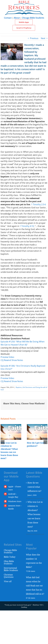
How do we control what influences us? (34, 487)
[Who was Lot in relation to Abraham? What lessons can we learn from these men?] (11, 426)
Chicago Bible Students (33, 18)
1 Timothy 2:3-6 (38, 204)
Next (43, 38)
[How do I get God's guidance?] (37, 426)
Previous (34, 38)
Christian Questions (9, 576)
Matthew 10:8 (38, 605)
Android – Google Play (13, 495)
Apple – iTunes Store (15, 488)
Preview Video (7, 357)
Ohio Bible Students (9, 562)
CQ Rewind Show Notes (12, 360)
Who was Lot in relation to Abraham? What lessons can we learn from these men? (35, 514)
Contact (8, 18)
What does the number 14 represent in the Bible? (34, 561)
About (17, 18)
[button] (3, 442)
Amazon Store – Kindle (15, 507)
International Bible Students (11, 569)
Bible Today (10, 557)
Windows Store (15, 501)
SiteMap (24, 607)
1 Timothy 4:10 (27, 226)
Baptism (19, 387)
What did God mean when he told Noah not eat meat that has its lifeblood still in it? (35, 586)
